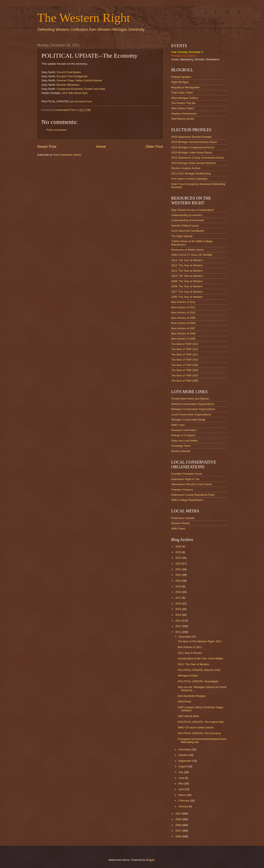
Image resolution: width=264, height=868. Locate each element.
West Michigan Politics (184, 98)
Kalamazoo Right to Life (185, 479)
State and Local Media (184, 441)
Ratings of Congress (183, 435)
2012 (179, 626)
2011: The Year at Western (187, 271)
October (183, 755)
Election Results (181, 451)
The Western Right (84, 18)
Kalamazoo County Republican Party (193, 495)
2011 (179, 632)
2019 (179, 586)
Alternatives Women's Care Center (192, 484)
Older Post (154, 147)
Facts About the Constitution (188, 231)
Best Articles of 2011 (183, 307)
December (185, 637)
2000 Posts (184, 702)
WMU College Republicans (187, 500)
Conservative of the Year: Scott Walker (200, 658)
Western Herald (180, 523)
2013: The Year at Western (187, 260)
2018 (179, 592)
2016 (179, 603)
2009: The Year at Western (187, 281)
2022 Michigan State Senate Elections (194, 163)
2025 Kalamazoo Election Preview (191, 137)
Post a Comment (57, 130)
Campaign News (181, 446)
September (185, 761)
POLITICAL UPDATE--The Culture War (201, 722)
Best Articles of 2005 (183, 339)
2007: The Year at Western (187, 292)
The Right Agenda (182, 236)
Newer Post (47, 147)
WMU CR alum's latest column (196, 727)
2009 (179, 819)
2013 (179, 621)
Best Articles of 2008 (183, 323)
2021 (179, 575)
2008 (179, 825)
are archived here (81, 101)
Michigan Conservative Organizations (193, 409)
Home (101, 147)
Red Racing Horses (183, 119)
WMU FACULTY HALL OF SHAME (192, 255)
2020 (179, 581)
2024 (179, 558)
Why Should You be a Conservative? (193, 210)
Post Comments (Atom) (67, 155)
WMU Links (178, 425)
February (184, 801)
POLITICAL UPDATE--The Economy (199, 733)
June (182, 778)
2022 (179, 569)
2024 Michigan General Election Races (194, 142)
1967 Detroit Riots (188, 716)
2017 (179, 598)
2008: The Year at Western (187, 286)
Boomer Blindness (68, 85)
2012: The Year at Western (187, 265)
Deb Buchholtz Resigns (192, 696)
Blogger (150, 860)
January (183, 806)
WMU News (178, 529)
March (182, 795)
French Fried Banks (69, 72)
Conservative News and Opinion (190, 399)
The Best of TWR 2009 (185, 365)
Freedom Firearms (182, 490)
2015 (179, 609)
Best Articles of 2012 (183, 302)
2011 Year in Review (190, 653)
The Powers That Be (183, 103)
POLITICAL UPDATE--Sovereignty (198, 681)
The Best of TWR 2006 (185, 381)
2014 (179, 615)
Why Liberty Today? (183, 108)
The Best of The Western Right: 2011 (200, 641)
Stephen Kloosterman (184, 114)
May (181, 783)
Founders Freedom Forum (187, 474)
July (181, 772)
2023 (179, 564)
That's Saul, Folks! (182, 93)
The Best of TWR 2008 (185, 370)
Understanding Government (187, 220)
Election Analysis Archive (186, 168)
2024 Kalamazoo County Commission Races (197, 158)
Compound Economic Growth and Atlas (81, 89)
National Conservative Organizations (193, 404)
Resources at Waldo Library (187, 250)
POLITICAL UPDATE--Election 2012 (199, 670)
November (185, 749)
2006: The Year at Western (187, 297)
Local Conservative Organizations (191, 414)
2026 (179, 546)
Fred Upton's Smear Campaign (189, 179)
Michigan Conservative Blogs (188, 420)
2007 (179, 831)
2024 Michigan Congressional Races (193, 147)
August (183, 766)
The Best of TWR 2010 (185, 360)
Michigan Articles (188, 676)
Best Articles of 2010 (183, 313)
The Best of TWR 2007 (185, 376)
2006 (179, 836)
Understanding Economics (187, 215)
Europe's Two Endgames (72, 76)
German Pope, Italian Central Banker (80, 80)
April (181, 789)
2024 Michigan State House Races (192, 152)
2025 (179, 552)
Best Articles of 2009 (183, 318)
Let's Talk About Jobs (75, 93)
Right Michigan (180, 82)
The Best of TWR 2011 (185, 355)
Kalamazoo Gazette (183, 518)
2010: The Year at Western (187, 276)
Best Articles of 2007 (183, 328)
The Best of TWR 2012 (185, 349)
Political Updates (181, 77)
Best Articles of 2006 (183, 334)
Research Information (184, 430)
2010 (179, 814)
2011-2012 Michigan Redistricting (191, 173)
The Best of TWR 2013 (185, 344)
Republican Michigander (185, 87)
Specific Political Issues (185, 226)
